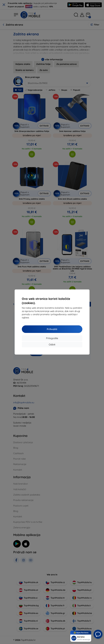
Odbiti (52, 344)
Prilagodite (52, 338)
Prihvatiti (52, 329)
